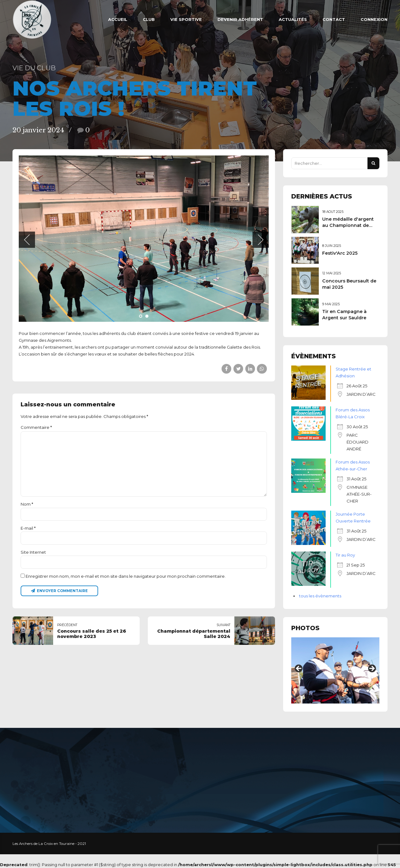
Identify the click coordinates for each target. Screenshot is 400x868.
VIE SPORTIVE (186, 19)
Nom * (27, 504)
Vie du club (34, 68)
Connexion (374, 19)
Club (149, 19)
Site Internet (33, 552)
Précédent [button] (299, 669)
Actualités (293, 19)
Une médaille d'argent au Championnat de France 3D (348, 225)
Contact (334, 19)
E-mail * (28, 528)
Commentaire (36, 427)
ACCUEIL (118, 19)
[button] (27, 240)
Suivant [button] (372, 669)
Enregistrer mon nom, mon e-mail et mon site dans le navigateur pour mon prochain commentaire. (126, 576)
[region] (335, 670)
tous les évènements (320, 596)
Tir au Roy (345, 555)
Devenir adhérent (240, 19)
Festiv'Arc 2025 (340, 253)
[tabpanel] (144, 239)
